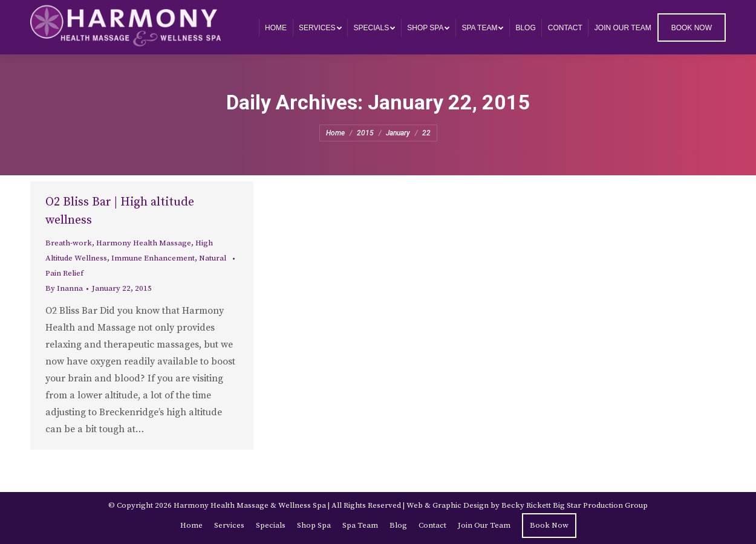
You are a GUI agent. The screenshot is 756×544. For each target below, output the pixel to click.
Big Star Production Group (600, 505)
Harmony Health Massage (144, 243)
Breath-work (69, 243)
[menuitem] (276, 28)
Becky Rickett (526, 505)
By (64, 288)
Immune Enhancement (153, 258)
